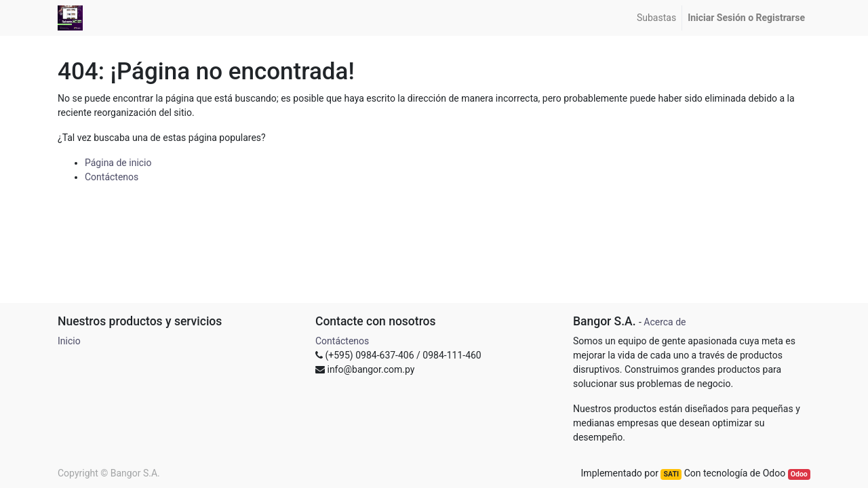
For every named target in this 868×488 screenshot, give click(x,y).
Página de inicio (118, 163)
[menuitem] (656, 18)
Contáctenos (112, 177)
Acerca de (665, 322)
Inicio (69, 341)
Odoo (799, 474)
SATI (671, 474)
